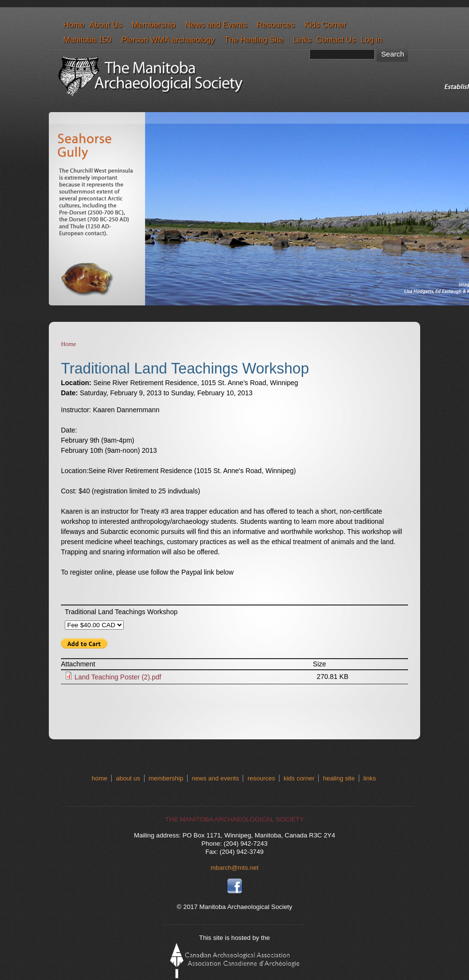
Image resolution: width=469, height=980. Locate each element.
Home (74, 25)
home (100, 778)
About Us (106, 25)
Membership (153, 25)
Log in (372, 40)
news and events (216, 778)
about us (128, 778)
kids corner (299, 778)
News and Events (216, 25)
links (369, 778)
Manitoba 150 (88, 40)
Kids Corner (325, 25)
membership (166, 778)
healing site (339, 778)
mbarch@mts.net (234, 868)
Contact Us (336, 40)
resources (261, 778)
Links (302, 40)
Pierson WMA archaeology (168, 40)
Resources (276, 25)
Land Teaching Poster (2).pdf (118, 677)
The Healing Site (254, 40)
